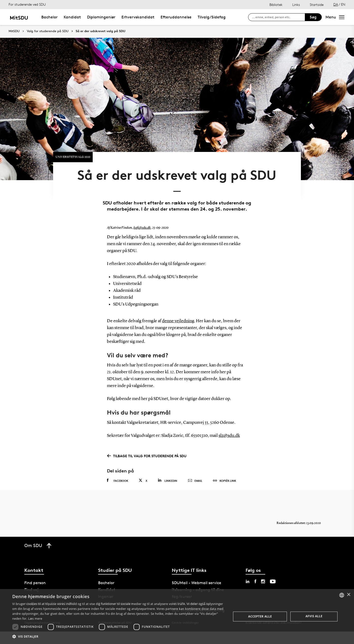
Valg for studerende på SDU (48, 31)
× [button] (348, 595)
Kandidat (72, 17)
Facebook (118, 493)
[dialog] (177, 617)
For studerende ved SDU (27, 4)
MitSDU (14, 31)
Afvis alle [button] (314, 616)
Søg (313, 17)
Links (296, 5)
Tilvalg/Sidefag (212, 17)
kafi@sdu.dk (142, 240)
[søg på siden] (278, 17)
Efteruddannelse (176, 17)
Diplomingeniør (101, 17)
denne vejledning (178, 333)
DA (336, 4)
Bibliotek (276, 5)
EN (343, 4)
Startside (317, 5)
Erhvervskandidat (138, 17)
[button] (119, 637)
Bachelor (49, 17)
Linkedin (168, 493)
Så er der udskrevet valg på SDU (101, 31)
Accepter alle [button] (260, 616)
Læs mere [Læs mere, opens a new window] (35, 619)
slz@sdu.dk (229, 448)
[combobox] (342, 595)
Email (195, 493)
